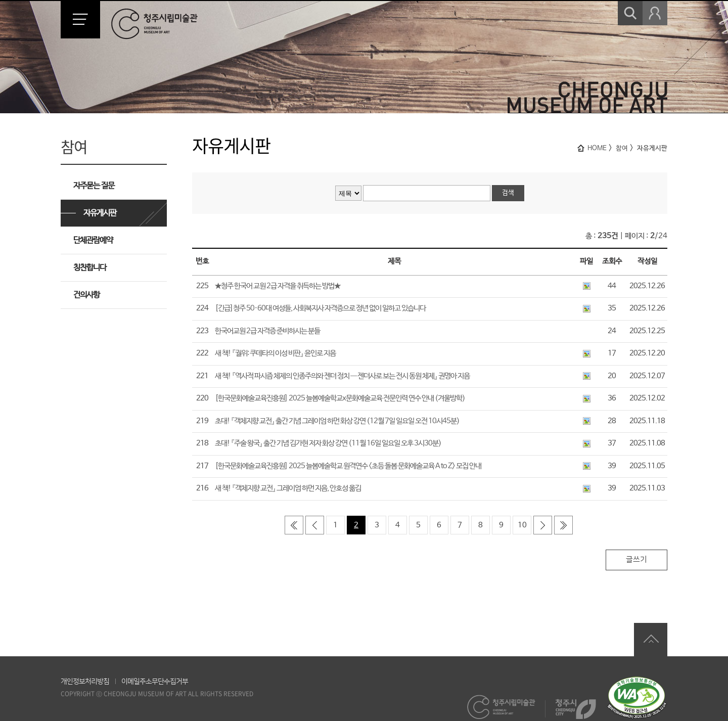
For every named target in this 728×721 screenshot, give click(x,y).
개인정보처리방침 (85, 682)
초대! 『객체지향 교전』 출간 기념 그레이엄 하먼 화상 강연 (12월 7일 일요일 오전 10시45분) (337, 421)
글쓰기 (636, 559)
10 (522, 525)
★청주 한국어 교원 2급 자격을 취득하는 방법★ (278, 286)
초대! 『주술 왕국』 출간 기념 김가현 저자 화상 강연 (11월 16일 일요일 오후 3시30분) (328, 443)
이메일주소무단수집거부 (155, 682)
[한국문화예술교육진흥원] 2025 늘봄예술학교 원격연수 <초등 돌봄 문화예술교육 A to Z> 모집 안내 (348, 466)
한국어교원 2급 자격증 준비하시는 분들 (267, 331)
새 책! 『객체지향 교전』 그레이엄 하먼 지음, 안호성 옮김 (288, 488)
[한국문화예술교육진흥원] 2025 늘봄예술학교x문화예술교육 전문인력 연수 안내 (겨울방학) (340, 398)
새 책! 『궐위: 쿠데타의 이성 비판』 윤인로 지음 (275, 353)
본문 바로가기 (0, 0)
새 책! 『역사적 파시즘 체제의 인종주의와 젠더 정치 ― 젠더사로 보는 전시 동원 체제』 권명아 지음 (342, 376)
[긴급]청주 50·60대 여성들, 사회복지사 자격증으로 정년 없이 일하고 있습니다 (320, 308)
